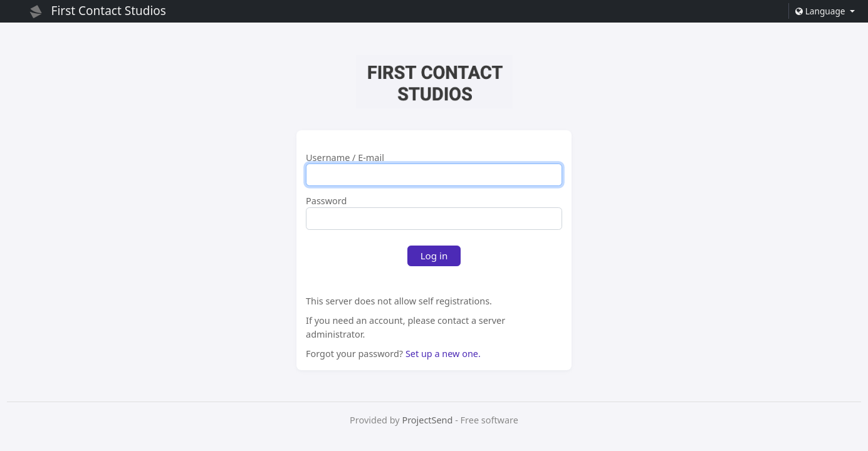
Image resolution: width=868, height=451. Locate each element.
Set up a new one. (443, 354)
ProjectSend (427, 420)
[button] (825, 11)
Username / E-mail (345, 158)
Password (326, 201)
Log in (434, 256)
